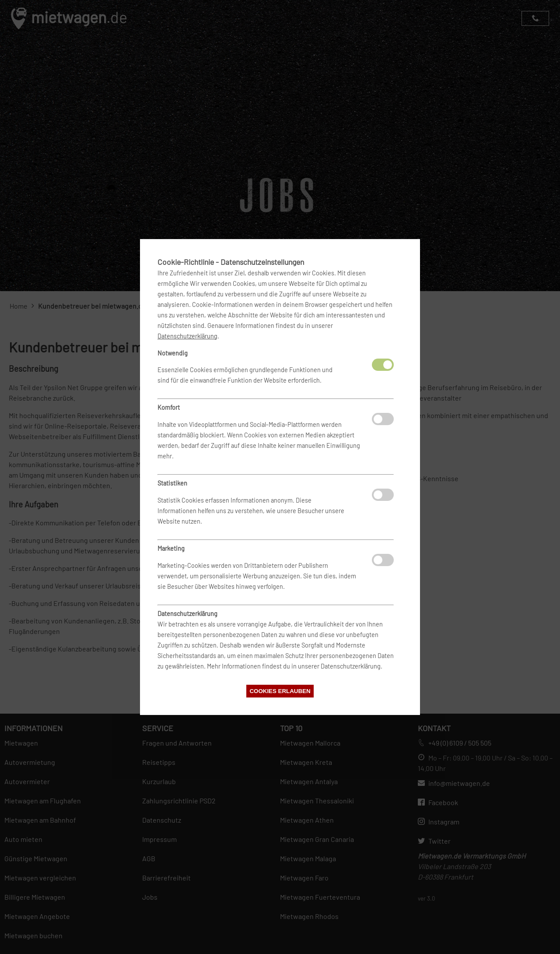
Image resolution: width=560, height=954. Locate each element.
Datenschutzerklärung (187, 336)
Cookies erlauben (280, 691)
